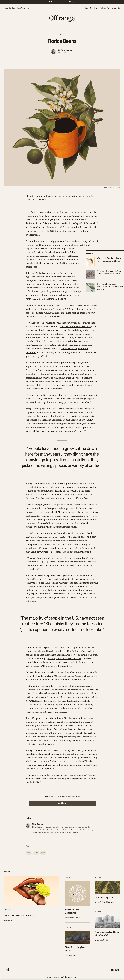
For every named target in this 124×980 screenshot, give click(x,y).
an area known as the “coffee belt (79, 417)
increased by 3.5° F (35, 508)
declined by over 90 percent (74, 325)
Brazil (45, 298)
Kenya (56, 298)
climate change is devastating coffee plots (61, 294)
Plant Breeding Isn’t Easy (77, 941)
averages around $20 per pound (56, 692)
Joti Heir (9, 915)
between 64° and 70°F (67, 428)
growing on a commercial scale (63, 654)
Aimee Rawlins (103, 934)
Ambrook (62, 974)
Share (62, 798)
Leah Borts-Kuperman (105, 897)
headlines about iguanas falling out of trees (49, 487)
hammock (56, 728)
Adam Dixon (116, 188)
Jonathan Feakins (73, 912)
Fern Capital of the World (81, 223)
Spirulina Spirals (104, 892)
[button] (119, 8)
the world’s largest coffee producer (78, 347)
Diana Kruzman (66, 50)
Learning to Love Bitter (24, 910)
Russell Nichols (72, 946)
